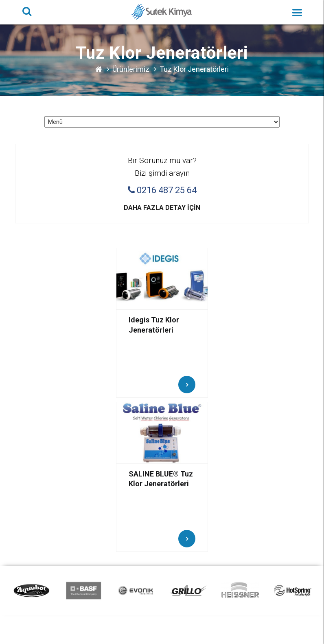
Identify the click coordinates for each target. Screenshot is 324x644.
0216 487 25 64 (162, 190)
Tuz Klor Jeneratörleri (194, 69)
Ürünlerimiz (131, 69)
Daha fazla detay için (162, 208)
